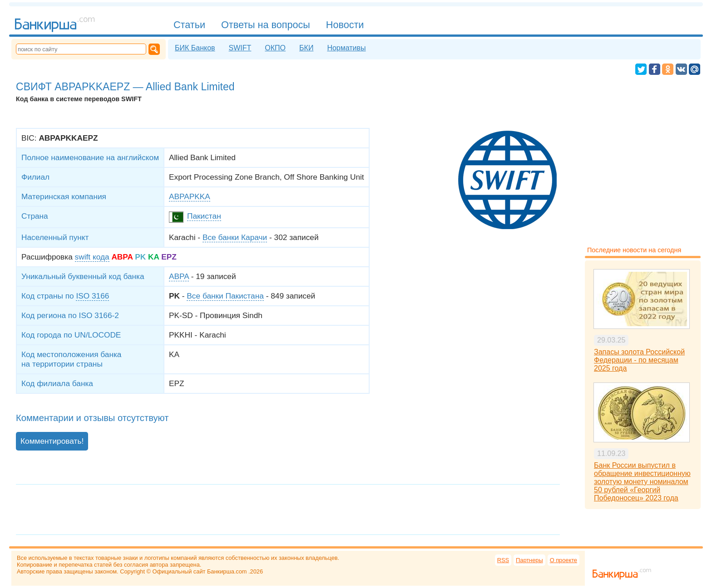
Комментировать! (52, 441)
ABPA (179, 276)
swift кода (92, 257)
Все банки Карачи (235, 237)
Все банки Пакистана (225, 296)
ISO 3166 (92, 296)
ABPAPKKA (190, 196)
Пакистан (204, 216)
